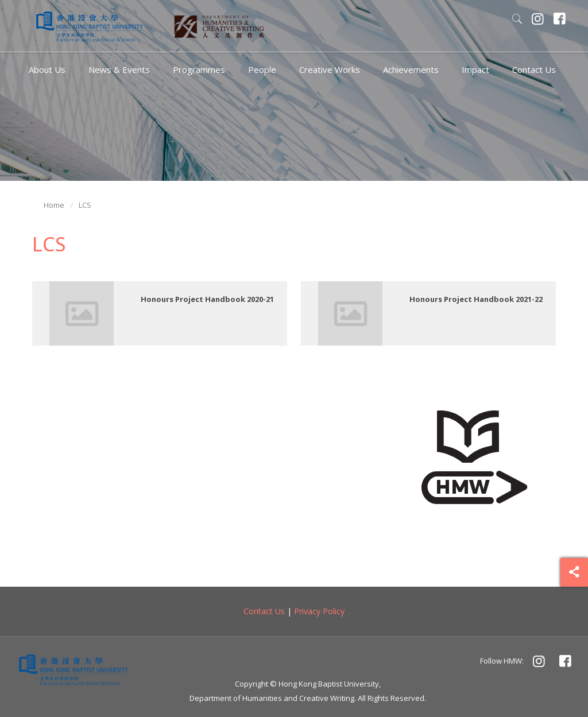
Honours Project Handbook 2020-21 (207, 299)
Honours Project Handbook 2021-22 (476, 299)
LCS (85, 205)
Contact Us (264, 611)
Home (54, 205)
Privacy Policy (319, 611)
